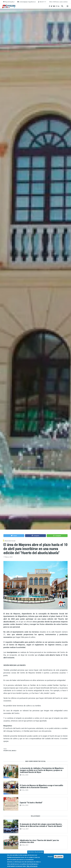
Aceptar (50, 858)
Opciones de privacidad (36, 853)
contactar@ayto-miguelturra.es (27, 2)
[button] (14, 536)
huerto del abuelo (10, 751)
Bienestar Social (10, 541)
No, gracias (59, 858)
